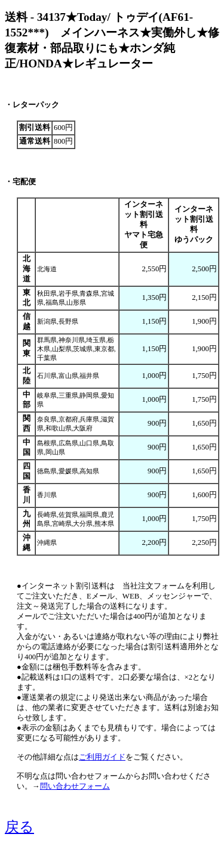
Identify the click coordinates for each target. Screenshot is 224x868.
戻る (19, 827)
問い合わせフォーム (75, 786)
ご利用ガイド (102, 757)
